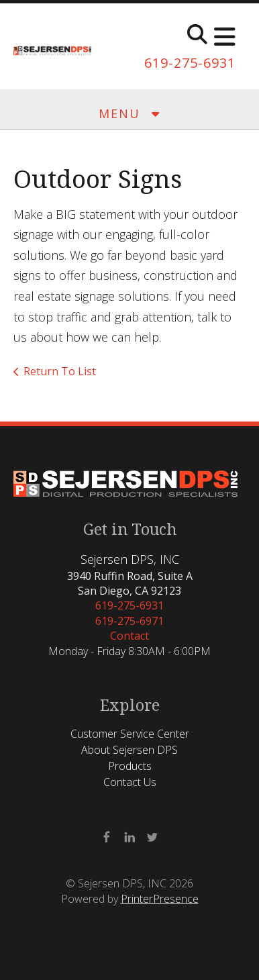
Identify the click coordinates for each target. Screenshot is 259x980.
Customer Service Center (130, 734)
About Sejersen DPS (129, 750)
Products (130, 766)
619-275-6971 (129, 621)
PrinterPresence (160, 899)
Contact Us (130, 782)
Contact (129, 636)
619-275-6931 (190, 63)
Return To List (60, 371)
